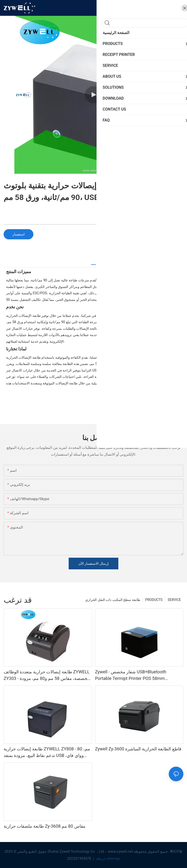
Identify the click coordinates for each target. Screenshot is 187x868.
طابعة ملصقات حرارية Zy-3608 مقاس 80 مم (45, 826)
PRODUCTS (154, 600)
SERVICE (174, 600)
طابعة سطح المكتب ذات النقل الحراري (113, 600)
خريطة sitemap (107, 859)
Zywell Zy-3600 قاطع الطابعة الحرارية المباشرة (138, 749)
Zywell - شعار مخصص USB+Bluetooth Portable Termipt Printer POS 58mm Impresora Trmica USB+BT (131, 675)
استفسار (19, 234)
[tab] (93, 263)
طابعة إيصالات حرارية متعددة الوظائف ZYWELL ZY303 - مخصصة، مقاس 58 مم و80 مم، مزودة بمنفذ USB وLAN (47, 675)
